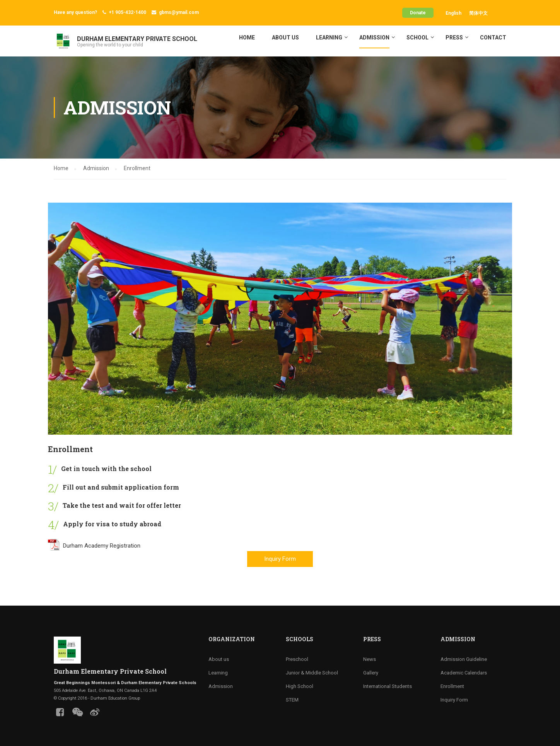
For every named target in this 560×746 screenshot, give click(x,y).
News (370, 659)
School (417, 38)
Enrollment (452, 686)
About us (285, 38)
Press (454, 38)
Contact (493, 38)
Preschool (297, 659)
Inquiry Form (280, 559)
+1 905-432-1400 (127, 12)
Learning (329, 38)
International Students (388, 686)
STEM (292, 700)
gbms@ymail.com (179, 12)
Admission (374, 38)
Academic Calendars (464, 673)
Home (247, 38)
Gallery (371, 673)
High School (300, 686)
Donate (418, 13)
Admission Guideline (464, 659)
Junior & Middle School (312, 673)
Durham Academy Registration (94, 546)
